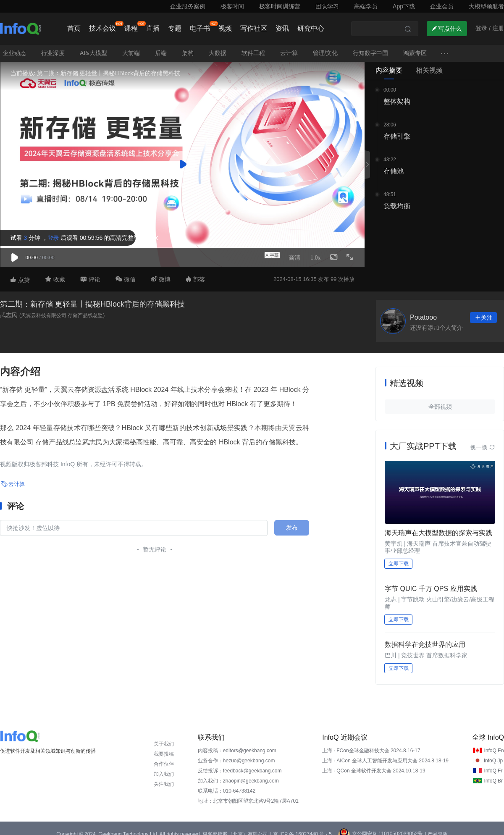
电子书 (200, 28)
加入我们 (164, 767)
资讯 (282, 28)
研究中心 (311, 28)
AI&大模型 (93, 46)
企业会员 (442, 6)
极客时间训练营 (280, 6)
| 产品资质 (436, 827)
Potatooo (423, 310)
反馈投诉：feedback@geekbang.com (240, 764)
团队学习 (327, 6)
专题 (175, 28)
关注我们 (164, 777)
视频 (225, 28)
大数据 (218, 46)
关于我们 (164, 737)
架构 (188, 46)
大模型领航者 (486, 6)
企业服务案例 (188, 6)
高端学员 (366, 6)
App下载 (404, 6)
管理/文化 (325, 46)
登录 (50, 231)
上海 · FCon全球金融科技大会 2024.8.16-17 (371, 743)
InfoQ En (494, 743)
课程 (131, 28)
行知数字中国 (370, 46)
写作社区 (254, 28)
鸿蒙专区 (415, 46)
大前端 (131, 46)
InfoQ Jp (493, 754)
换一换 (483, 440)
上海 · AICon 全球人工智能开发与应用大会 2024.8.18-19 (385, 754)
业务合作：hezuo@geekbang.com (236, 754)
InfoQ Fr (493, 764)
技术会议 (102, 28)
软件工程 (253, 46)
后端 (161, 46)
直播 (153, 28)
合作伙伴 (164, 757)
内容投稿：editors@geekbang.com (237, 743)
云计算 (289, 46)
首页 (74, 28)
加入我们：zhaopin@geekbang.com (238, 774)
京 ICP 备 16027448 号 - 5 (302, 827)
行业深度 (53, 46)
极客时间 (232, 6)
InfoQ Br (493, 774)
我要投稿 (164, 747)
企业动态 (14, 46)
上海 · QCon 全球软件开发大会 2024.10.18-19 (374, 764)
